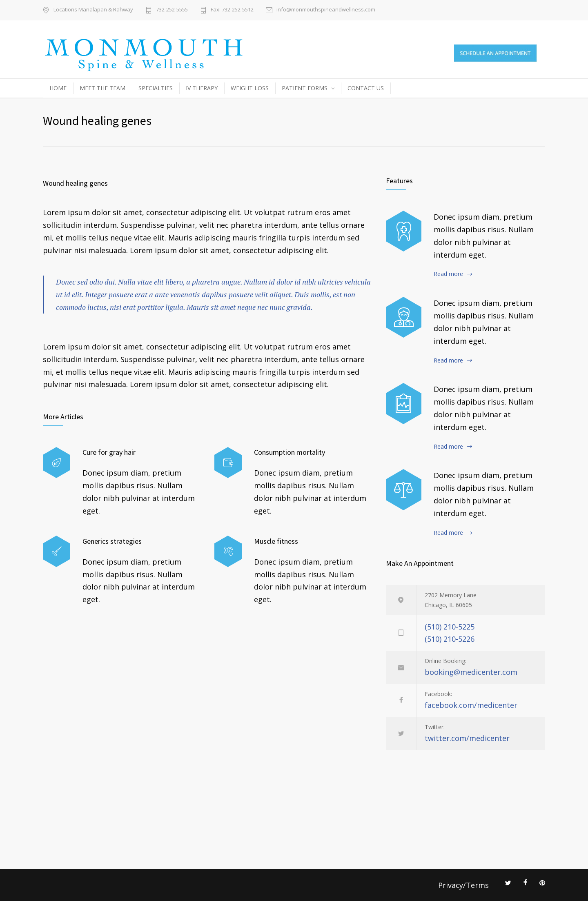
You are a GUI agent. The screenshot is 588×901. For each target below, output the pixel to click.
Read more (448, 274)
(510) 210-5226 (450, 639)
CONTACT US (366, 88)
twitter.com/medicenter (467, 738)
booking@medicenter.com (471, 672)
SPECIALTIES (156, 88)
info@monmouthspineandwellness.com (326, 10)
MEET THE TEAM (102, 88)
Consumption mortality (290, 452)
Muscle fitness (276, 541)
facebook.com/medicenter (471, 705)
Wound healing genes (75, 183)
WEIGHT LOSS (250, 88)
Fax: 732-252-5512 (232, 10)
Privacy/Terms (463, 885)
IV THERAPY (202, 88)
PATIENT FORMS (305, 88)
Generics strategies (112, 541)
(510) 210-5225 (450, 627)
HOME (58, 88)
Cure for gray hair (109, 452)
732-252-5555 (172, 10)
